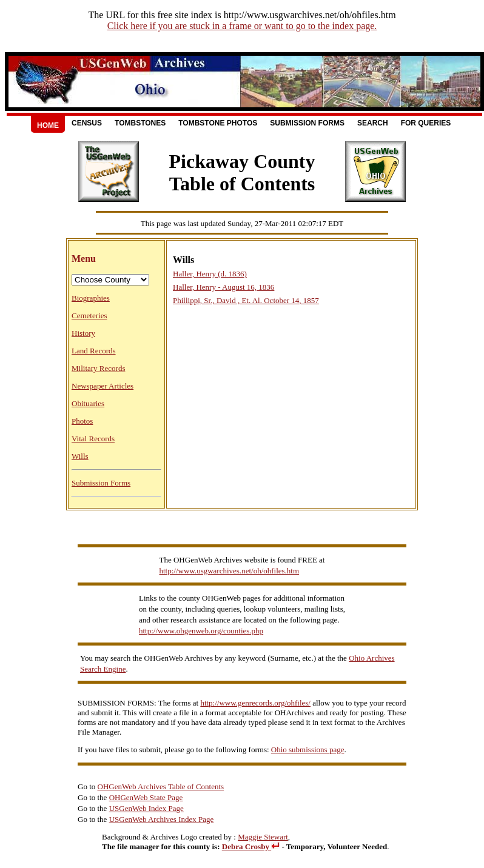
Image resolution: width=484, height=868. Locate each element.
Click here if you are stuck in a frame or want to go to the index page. (242, 26)
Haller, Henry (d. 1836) (210, 274)
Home (48, 125)
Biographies (91, 298)
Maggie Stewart (263, 837)
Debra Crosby (251, 846)
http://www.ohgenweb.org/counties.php (201, 631)
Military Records (98, 368)
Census (87, 123)
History (83, 333)
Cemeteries (89, 315)
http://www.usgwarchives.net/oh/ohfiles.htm (230, 571)
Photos (82, 421)
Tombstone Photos (218, 123)
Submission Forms (307, 123)
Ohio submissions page (308, 749)
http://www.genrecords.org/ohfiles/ (255, 703)
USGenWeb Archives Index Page (162, 819)
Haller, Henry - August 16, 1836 (224, 287)
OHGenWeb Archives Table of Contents (161, 786)
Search (373, 123)
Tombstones (140, 123)
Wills (80, 456)
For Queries (426, 123)
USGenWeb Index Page (146, 808)
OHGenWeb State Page (146, 797)
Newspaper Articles (103, 386)
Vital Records (93, 439)
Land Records (94, 351)
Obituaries (88, 403)
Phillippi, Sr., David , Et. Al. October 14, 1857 (246, 300)
